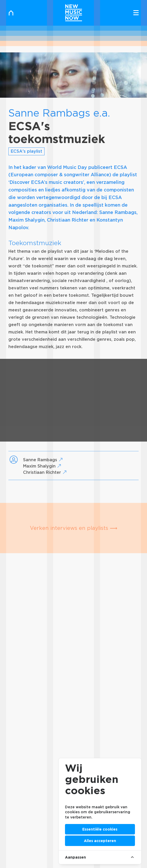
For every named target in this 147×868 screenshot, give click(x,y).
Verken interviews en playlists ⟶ (74, 528)
